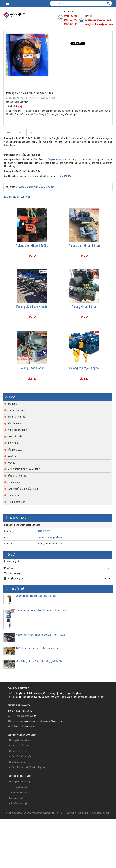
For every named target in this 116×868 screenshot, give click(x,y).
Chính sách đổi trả (18, 800)
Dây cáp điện (14, 473)
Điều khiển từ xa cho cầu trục (24, 518)
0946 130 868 (44, 580)
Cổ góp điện (14, 531)
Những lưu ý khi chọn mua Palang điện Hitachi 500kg (41, 684)
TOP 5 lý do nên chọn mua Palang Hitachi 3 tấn (38, 697)
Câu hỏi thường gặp (19, 853)
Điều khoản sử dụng (101, 862)
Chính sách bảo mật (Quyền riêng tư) (27, 817)
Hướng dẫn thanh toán (20, 789)
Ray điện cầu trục (17, 466)
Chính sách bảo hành (19, 795)
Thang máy (13, 545)
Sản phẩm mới (16, 847)
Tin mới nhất (18, 638)
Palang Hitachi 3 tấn (84, 356)
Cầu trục (12, 453)
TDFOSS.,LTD (82, 862)
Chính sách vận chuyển (20, 806)
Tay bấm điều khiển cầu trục (23, 538)
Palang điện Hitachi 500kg (32, 295)
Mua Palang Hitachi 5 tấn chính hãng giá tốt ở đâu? (40, 710)
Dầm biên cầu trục (17, 525)
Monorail (13, 505)
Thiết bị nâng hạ (16, 551)
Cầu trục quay (15, 499)
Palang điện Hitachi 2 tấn (84, 295)
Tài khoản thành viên (19, 836)
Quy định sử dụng (18, 811)
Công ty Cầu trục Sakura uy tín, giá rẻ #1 (45, 862)
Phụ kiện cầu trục (17, 479)
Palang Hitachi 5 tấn (32, 417)
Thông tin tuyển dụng (19, 842)
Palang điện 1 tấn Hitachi (32, 356)
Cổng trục (13, 492)
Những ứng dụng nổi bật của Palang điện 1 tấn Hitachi (41, 659)
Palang (11, 512)
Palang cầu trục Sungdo (84, 417)
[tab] (9, 133)
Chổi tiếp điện (15, 486)
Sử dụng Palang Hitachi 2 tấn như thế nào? (36, 645)
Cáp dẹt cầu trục (17, 460)
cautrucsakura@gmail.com (50, 586)
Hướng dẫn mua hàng (20, 831)
